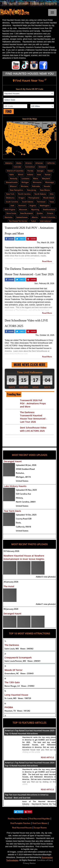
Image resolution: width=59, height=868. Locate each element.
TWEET (22, 239)
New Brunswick (27, 213)
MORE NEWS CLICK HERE (29, 365)
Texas (52, 202)
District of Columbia (15, 171)
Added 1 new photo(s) (46, 604)
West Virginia (10, 209)
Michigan (25, 182)
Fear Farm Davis (12, 511)
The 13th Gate (12, 682)
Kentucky (14, 178)
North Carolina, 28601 (26, 502)
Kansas (48, 174)
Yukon (34, 221)
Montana (24, 186)
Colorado (17, 167)
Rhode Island (49, 198)
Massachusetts (12, 182)
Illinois (21, 174)
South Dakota (28, 202)
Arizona (28, 163)
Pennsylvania (34, 198)
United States (22, 481)
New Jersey (32, 190)
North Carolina (24, 194)
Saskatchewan (22, 217)
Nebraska (36, 186)
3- (5, 666)
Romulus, (20, 473)
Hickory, (20, 498)
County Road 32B (24, 519)
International (45, 221)
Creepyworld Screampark (18, 657)
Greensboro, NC (19, 673)
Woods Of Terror (14, 670)
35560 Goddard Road (25, 469)
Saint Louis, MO (19, 649)
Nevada (47, 186)
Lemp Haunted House (16, 695)
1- (5, 641)
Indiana (30, 174)
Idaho (12, 174)
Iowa (39, 174)
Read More (47, 261)
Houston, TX (17, 711)
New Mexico (45, 190)
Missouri (13, 186)
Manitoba (8, 217)
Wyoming (35, 209)
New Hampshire (16, 190)
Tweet (20, 812)
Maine (36, 178)
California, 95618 (23, 527)
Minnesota (37, 182)
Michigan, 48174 (23, 477)
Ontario (50, 213)
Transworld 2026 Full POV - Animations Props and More (33, 403)
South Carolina (12, 202)
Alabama (9, 163)
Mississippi (50, 182)
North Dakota (40, 194)
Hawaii (50, 171)
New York (10, 194)
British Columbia (48, 217)
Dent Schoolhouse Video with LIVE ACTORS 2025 (33, 429)
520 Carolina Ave (23, 494)
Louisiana (25, 178)
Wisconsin (23, 209)
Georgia (40, 171)
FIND (9, 111)
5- (5, 691)
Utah (12, 205)
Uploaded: (26, 465)
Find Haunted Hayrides (40, 819)
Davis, (19, 523)
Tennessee (41, 202)
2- (5, 654)
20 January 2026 (11, 582)
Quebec (40, 213)
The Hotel (9, 586)
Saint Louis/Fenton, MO (23, 661)
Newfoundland (49, 209)
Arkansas (39, 163)
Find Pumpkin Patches (20, 823)
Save (30, 812)
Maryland (46, 178)
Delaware (42, 167)
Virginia (33, 205)
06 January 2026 (11, 609)
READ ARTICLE (48, 757)
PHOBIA (9, 707)
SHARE (11, 239)
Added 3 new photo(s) (46, 577)
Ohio (52, 194)
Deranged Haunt (13, 461)
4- (5, 679)
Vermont (22, 205)
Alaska (19, 163)
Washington (45, 205)
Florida (30, 171)
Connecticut (30, 167)
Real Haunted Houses (22, 828)
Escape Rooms (40, 828)
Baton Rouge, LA (19, 686)
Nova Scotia (11, 213)
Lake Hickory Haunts (15, 486)
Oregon (22, 198)
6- (5, 703)
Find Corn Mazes (40, 823)
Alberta (35, 217)
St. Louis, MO (18, 698)
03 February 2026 (11, 551)
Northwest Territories (18, 221)
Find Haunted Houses (18, 819)
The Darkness (12, 645)
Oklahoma (10, 198)
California (51, 163)
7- (5, 716)
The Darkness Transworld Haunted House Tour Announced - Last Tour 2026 (33, 417)
